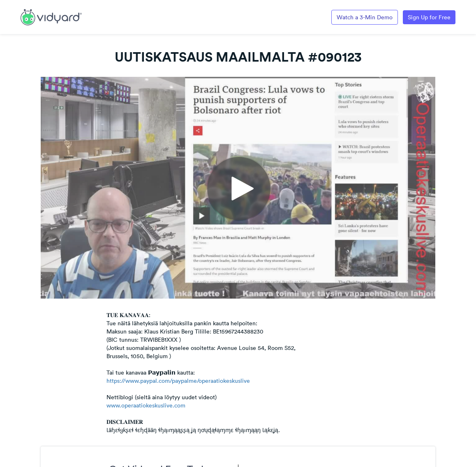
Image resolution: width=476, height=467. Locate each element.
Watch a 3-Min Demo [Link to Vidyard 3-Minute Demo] (365, 17)
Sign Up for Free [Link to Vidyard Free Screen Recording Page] (429, 17)
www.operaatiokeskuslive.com (146, 405)
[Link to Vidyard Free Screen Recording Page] (51, 16)
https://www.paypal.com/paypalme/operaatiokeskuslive (178, 381)
